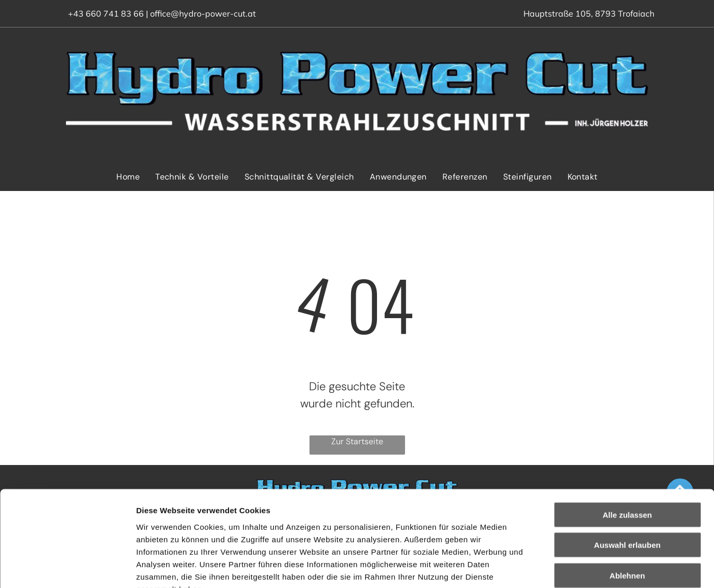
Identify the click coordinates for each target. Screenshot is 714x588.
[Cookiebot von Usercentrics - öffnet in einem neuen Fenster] (67, 568)
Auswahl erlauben (627, 458)
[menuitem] (128, 177)
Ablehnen (627, 488)
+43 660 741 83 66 (106, 13)
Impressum (255, 527)
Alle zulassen (627, 427)
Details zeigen (552, 568)
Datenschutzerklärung (180, 527)
